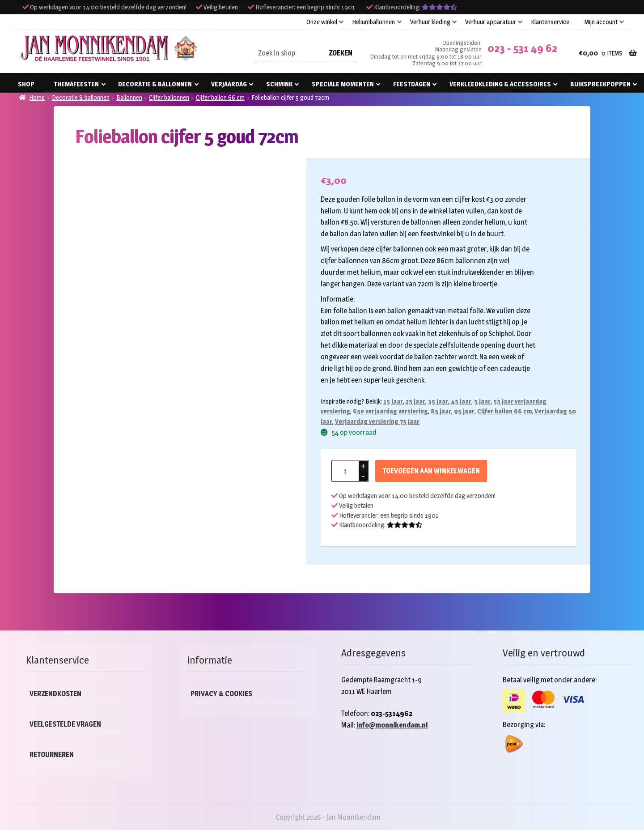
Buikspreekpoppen (600, 84)
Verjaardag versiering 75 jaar (377, 421)
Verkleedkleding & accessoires (500, 84)
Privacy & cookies (221, 694)
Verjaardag (229, 84)
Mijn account (601, 22)
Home (37, 97)
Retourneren (52, 755)
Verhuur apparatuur (491, 22)
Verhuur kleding (430, 22)
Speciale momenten (343, 84)
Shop (26, 84)
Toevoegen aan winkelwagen (431, 471)
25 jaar (415, 401)
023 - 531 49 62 (522, 48)
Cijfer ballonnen (169, 97)
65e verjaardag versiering (390, 411)
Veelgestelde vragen (65, 724)
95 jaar (464, 411)
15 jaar (393, 401)
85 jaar (441, 411)
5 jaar (482, 401)
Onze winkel (322, 22)
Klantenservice (550, 22)
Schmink (279, 84)
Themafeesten (76, 84)
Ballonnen (129, 97)
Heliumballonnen (373, 22)
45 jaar (461, 401)
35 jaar (438, 401)
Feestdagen (412, 84)
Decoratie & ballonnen (155, 84)
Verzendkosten (55, 694)
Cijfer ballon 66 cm (220, 97)
